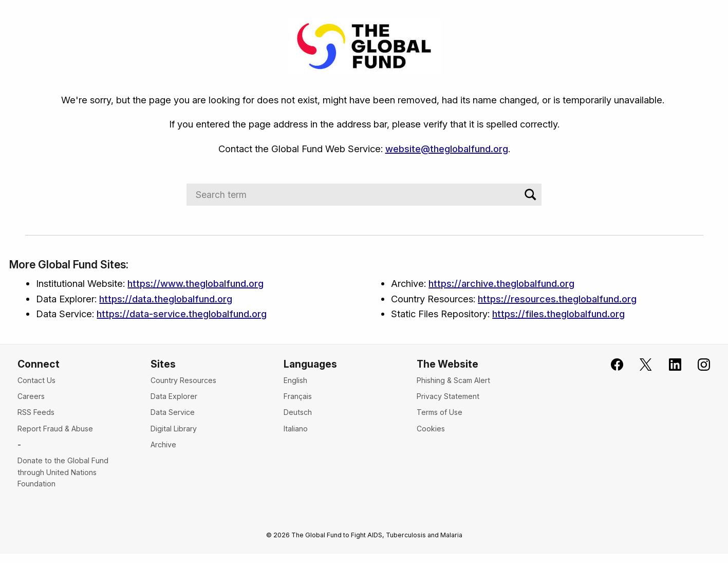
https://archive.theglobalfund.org (501, 283)
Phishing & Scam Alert (453, 380)
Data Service (173, 412)
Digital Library (174, 429)
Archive (163, 444)
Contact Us (36, 380)
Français (298, 396)
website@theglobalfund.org (447, 149)
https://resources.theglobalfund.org (557, 299)
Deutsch (298, 412)
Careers (31, 396)
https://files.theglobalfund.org (558, 314)
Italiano (296, 429)
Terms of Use (440, 412)
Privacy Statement (448, 396)
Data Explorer (174, 396)
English (295, 380)
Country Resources (183, 380)
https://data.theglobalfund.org (166, 299)
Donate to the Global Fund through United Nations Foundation (63, 472)
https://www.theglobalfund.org (195, 283)
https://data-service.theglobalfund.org (182, 314)
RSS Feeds (36, 412)
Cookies (431, 429)
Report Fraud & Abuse (55, 429)
